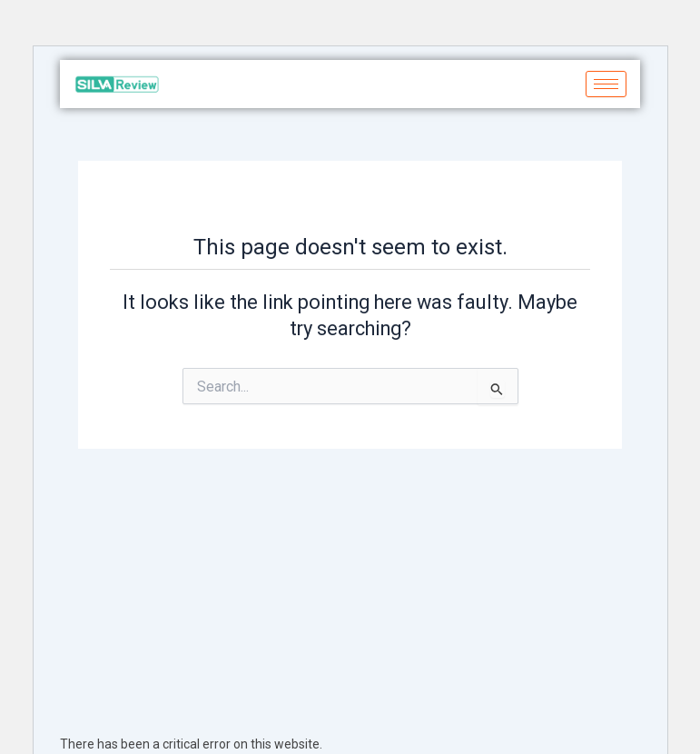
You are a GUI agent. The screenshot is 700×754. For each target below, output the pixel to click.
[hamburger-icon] (606, 84)
